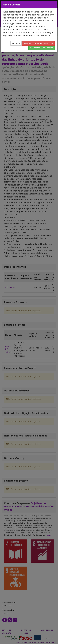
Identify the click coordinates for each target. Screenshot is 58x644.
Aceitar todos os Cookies (42, 48)
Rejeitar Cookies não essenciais (38, 43)
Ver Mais (16, 43)
